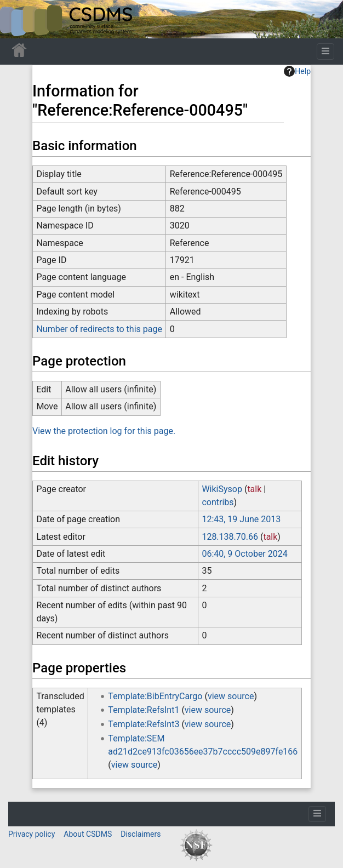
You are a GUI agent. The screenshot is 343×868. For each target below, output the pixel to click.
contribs (218, 502)
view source (231, 696)
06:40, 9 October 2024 (244, 554)
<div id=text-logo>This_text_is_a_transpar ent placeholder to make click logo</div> (18, 19)
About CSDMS (88, 834)
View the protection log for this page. (104, 431)
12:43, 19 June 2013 (241, 519)
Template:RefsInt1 (144, 710)
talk (254, 489)
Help (297, 71)
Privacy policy (32, 834)
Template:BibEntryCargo (155, 696)
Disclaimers (141, 834)
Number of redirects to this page (99, 329)
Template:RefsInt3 (144, 724)
